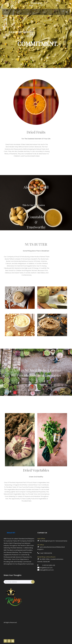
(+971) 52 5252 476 (49, 565)
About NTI (11, 533)
